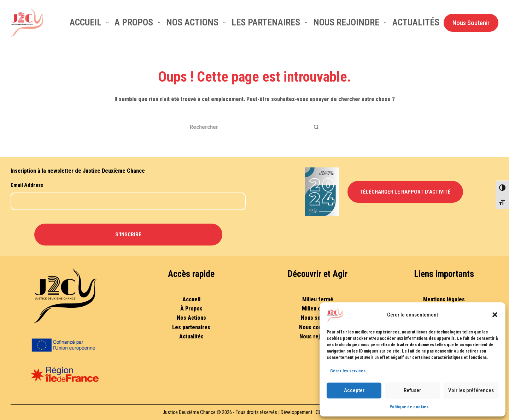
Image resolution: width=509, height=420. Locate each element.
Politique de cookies (409, 407)
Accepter (354, 390)
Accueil (91, 22)
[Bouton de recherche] (316, 127)
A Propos (139, 22)
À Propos (191, 309)
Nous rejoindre (351, 22)
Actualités (416, 22)
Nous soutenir (318, 318)
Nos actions (197, 22)
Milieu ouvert (318, 309)
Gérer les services (348, 371)
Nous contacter (318, 327)
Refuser (412, 390)
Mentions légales (444, 299)
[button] (495, 315)
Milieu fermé (318, 299)
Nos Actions (191, 318)
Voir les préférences (471, 390)
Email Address (27, 185)
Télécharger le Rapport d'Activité (405, 192)
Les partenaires (271, 22)
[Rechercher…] (246, 127)
